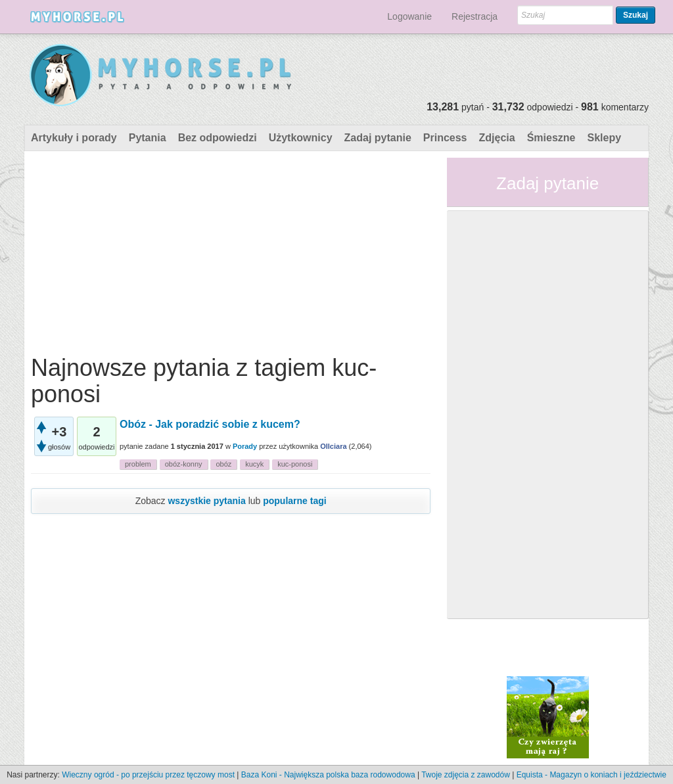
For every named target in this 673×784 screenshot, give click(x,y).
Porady (245, 446)
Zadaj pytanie (378, 138)
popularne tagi (294, 501)
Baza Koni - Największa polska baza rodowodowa (328, 775)
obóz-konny (184, 464)
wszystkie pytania (206, 501)
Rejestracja (475, 16)
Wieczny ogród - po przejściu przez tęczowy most (148, 775)
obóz (223, 464)
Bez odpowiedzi (218, 138)
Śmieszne (551, 138)
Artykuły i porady (74, 138)
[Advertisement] (231, 250)
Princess (445, 138)
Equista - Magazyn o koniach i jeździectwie (592, 775)
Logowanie (409, 16)
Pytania (148, 138)
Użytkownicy (301, 138)
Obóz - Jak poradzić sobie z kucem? (210, 424)
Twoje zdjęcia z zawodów (466, 775)
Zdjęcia (497, 138)
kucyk (254, 464)
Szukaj (636, 15)
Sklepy (604, 138)
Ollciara (333, 446)
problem (138, 464)
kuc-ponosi (295, 464)
